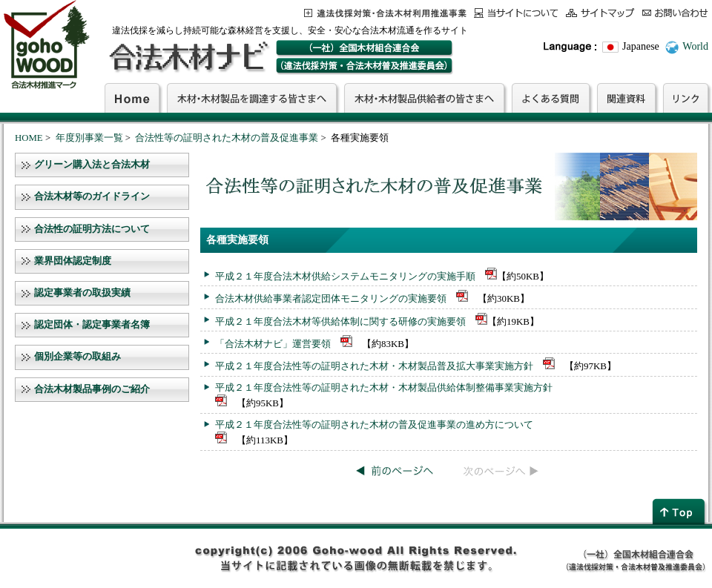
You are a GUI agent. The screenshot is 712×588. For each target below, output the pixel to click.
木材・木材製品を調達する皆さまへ (252, 98)
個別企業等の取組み (78, 357)
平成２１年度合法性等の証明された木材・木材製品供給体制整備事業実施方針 (384, 387)
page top (680, 511)
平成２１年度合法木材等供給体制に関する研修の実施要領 (340, 321)
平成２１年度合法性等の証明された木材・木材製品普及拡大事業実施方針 (374, 366)
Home (132, 98)
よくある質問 (551, 98)
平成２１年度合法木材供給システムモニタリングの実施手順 (345, 276)
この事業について (385, 13)
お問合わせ (675, 13)
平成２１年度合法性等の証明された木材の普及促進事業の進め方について (374, 425)
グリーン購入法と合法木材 (92, 165)
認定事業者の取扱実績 (82, 293)
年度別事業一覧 (89, 138)
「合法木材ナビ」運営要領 (273, 344)
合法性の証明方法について (92, 229)
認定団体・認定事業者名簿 (92, 325)
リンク (686, 98)
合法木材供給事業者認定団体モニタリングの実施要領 (331, 298)
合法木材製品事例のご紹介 (92, 389)
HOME (29, 138)
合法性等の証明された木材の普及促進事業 (227, 138)
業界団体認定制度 (73, 261)
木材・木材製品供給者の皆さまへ (424, 98)
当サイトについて (516, 13)
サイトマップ (600, 13)
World (695, 46)
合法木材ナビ (188, 57)
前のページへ (395, 471)
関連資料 (626, 98)
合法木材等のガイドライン (92, 196)
